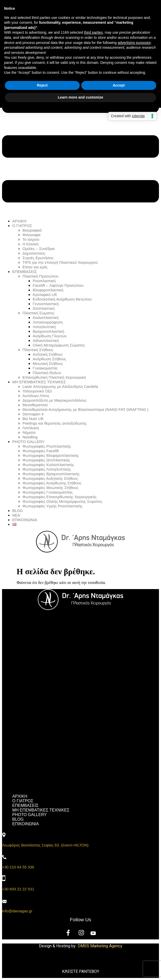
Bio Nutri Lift (33, 419)
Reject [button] (42, 85)
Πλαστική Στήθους (38, 350)
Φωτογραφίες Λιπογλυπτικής (47, 469)
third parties (93, 32)
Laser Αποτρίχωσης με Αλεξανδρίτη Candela (60, 386)
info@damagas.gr (17, 911)
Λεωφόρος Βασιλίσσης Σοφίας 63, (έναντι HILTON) (45, 845)
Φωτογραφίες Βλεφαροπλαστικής (51, 455)
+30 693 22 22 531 (18, 889)
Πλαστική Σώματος (38, 313)
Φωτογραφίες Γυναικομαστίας (48, 492)
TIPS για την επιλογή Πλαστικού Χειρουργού (60, 262)
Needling (30, 437)
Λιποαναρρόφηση (48, 322)
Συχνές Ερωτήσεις (38, 258)
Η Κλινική (31, 244)
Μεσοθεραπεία (35, 405)
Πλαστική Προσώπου (40, 276)
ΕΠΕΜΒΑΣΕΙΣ (25, 272)
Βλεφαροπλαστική (48, 290)
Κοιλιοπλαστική (46, 318)
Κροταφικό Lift (45, 295)
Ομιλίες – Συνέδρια (39, 249)
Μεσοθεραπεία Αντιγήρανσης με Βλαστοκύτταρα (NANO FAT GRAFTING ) (85, 409)
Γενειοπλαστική (46, 304)
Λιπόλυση (31, 428)
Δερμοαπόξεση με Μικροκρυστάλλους (55, 400)
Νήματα (29, 432)
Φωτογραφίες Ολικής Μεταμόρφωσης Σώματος (62, 501)
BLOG (18, 511)
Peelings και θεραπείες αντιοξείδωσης (55, 423)
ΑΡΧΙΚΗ (19, 221)
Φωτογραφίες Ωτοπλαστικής (46, 460)
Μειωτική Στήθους (48, 363)
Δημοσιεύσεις (34, 253)
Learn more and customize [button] (80, 97)
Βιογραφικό (32, 230)
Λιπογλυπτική (44, 327)
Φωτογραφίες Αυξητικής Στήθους (50, 478)
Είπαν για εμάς (35, 267)
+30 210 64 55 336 (18, 867)
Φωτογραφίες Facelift (41, 451)
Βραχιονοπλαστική (48, 331)
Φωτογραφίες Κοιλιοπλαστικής (48, 465)
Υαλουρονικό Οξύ (37, 391)
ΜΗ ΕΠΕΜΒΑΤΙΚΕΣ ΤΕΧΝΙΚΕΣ (39, 382)
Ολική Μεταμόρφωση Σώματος (59, 345)
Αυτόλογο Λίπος (36, 396)
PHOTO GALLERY (28, 442)
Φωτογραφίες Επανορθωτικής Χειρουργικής (60, 497)
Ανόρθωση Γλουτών (50, 336)
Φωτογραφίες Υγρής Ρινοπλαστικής (53, 506)
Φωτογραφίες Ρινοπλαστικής (47, 446)
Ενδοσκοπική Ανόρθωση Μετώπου (62, 299)
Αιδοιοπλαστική (46, 340)
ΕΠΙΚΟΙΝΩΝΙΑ (25, 520)
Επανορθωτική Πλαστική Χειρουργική (54, 377)
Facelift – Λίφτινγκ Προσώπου (58, 285)
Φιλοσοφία (31, 235)
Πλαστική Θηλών (47, 373)
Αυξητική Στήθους (48, 354)
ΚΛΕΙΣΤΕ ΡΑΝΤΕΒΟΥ (81, 971)
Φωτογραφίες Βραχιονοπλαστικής (51, 474)
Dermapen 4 (33, 414)
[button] (80, 125)
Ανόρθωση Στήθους (49, 359)
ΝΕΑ (16, 515)
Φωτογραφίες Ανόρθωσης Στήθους (52, 483)
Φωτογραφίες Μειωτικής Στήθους (50, 488)
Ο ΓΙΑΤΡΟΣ (22, 226)
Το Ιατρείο (31, 239)
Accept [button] (119, 85)
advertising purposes (134, 43)
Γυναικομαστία (45, 368)
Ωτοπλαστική (44, 308)
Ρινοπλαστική (44, 281)
